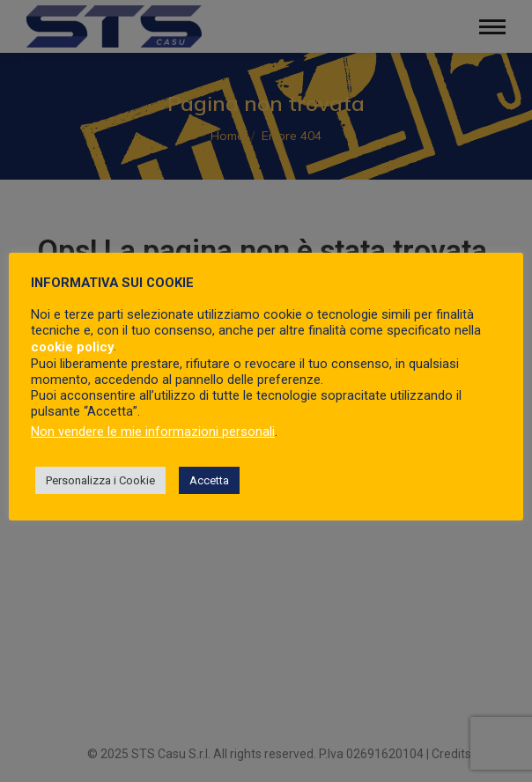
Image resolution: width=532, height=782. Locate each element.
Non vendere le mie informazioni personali (153, 432)
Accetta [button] (209, 480)
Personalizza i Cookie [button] (100, 480)
